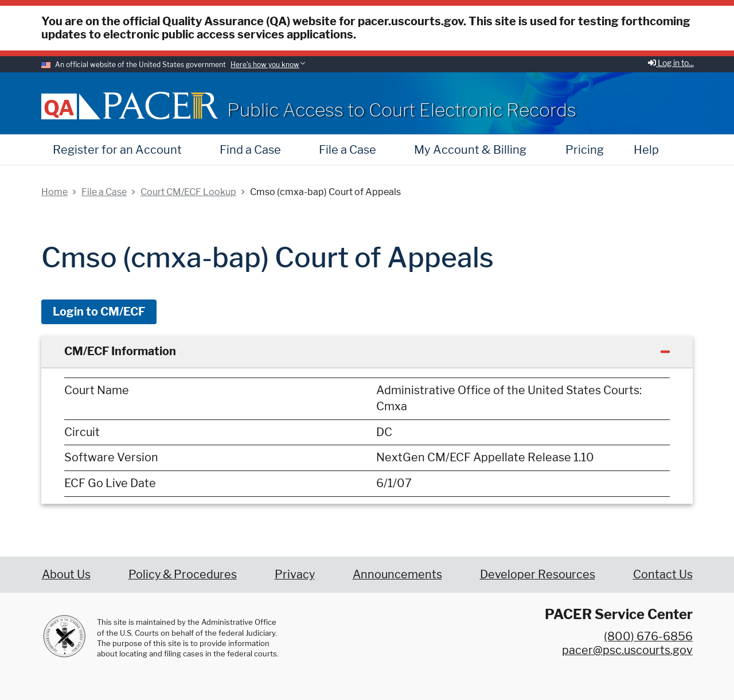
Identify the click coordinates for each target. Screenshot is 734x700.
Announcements (397, 574)
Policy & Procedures (183, 574)
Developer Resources (538, 574)
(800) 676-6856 (648, 636)
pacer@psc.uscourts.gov (627, 650)
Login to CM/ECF (99, 312)
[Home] (161, 105)
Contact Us (663, 574)
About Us (66, 574)
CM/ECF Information (120, 351)
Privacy (295, 574)
